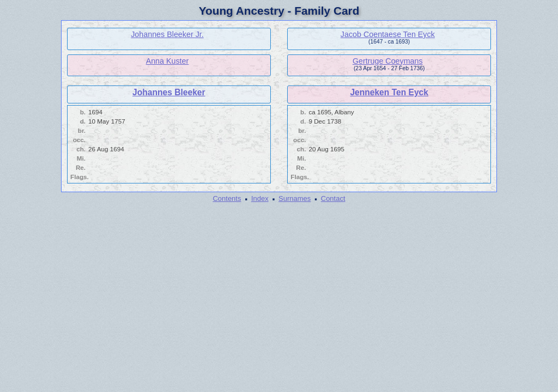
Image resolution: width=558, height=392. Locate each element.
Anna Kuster (168, 61)
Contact (333, 198)
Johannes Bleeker (169, 92)
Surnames (295, 198)
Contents (227, 198)
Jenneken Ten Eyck (389, 92)
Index (260, 198)
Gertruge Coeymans (388, 61)
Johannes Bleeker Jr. (167, 34)
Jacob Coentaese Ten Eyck (388, 34)
